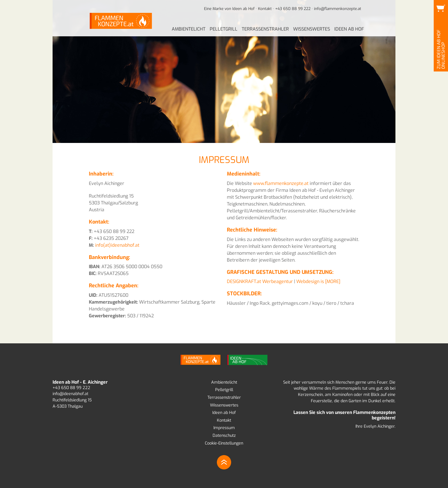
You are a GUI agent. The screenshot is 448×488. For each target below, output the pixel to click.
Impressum (224, 428)
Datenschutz (224, 436)
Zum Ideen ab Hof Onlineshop (441, 17)
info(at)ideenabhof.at (117, 245)
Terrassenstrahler (224, 398)
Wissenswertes (224, 405)
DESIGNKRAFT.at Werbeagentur (260, 281)
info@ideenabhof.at (70, 394)
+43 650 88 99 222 (293, 9)
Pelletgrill (224, 390)
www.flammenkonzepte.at (281, 183)
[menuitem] (189, 29)
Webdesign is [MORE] (318, 281)
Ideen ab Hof (224, 413)
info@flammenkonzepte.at (338, 9)
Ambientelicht (224, 382)
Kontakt (265, 9)
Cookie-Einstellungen (224, 443)
